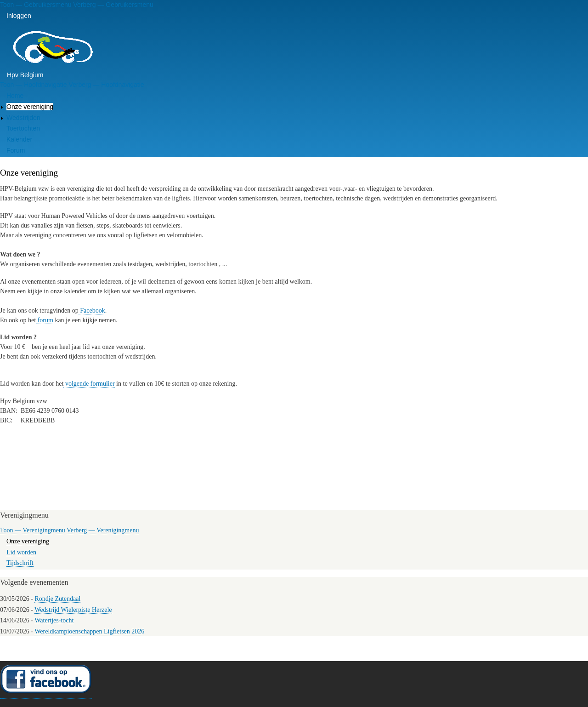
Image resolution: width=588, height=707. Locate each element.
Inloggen (19, 16)
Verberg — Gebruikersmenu (113, 5)
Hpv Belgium (25, 75)
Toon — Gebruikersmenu (36, 5)
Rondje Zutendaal (57, 599)
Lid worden (21, 552)
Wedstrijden (23, 118)
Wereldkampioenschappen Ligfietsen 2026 (89, 631)
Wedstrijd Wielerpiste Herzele (73, 610)
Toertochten (23, 128)
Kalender (19, 139)
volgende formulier (89, 384)
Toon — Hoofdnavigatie (34, 85)
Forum (16, 150)
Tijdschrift (20, 563)
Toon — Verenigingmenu (33, 530)
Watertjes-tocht (54, 620)
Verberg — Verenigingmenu (103, 530)
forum (45, 320)
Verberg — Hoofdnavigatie (106, 85)
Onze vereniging (30, 107)
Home (15, 96)
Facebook (92, 311)
